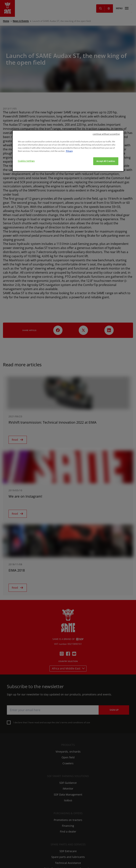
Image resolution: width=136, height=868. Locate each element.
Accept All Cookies (106, 218)
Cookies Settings (26, 218)
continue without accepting (106, 191)
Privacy (69, 208)
